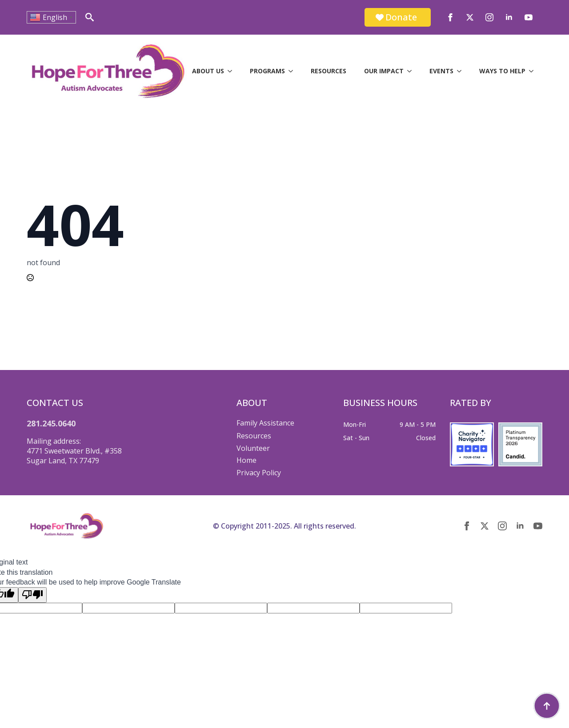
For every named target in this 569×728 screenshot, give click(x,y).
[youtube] (529, 17)
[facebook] (450, 17)
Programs (267, 71)
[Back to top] (547, 706)
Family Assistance (265, 423)
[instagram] (489, 17)
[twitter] (470, 17)
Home (246, 460)
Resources (329, 71)
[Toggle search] (90, 17)
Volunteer (253, 448)
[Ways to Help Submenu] (534, 71)
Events (441, 71)
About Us (208, 71)
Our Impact (384, 71)
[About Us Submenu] (232, 71)
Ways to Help (502, 71)
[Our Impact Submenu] (412, 71)
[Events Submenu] (462, 71)
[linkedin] (509, 17)
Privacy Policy (259, 473)
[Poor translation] (32, 595)
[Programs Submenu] (293, 71)
